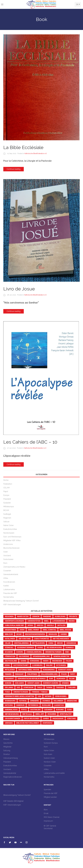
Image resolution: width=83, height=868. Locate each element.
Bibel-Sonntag (49, 630)
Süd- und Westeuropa (12, 537)
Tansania (60, 687)
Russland (46, 705)
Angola (50, 625)
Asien (6, 552)
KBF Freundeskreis (61, 639)
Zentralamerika (21, 643)
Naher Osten (8, 525)
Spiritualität (66, 714)
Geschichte (8, 743)
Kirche (6, 480)
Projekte (73, 616)
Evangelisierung (34, 652)
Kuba (69, 710)
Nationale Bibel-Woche (29, 670)
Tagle (40, 687)
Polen (64, 674)
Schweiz (46, 701)
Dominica (70, 648)
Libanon (36, 616)
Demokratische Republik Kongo (32, 679)
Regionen (7, 518)
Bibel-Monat (34, 630)
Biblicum (9, 634)
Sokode (8, 683)
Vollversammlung (49, 674)
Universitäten (34, 621)
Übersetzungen (21, 692)
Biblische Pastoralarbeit (28, 723)
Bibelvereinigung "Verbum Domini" (17, 795)
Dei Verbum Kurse (54, 648)
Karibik (6, 586)
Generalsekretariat (11, 574)
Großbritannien (13, 719)
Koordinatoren (9, 582)
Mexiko (72, 621)
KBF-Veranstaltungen (12, 605)
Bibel (46, 621)
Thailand (72, 687)
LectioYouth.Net (21, 665)
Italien (69, 661)
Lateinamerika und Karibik (54, 773)
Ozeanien (7, 571)
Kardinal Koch (11, 710)
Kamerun (20, 705)
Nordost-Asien (65, 670)
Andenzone (8, 544)
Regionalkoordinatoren (13, 777)
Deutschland (11, 661)
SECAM (72, 679)
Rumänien (61, 679)
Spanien (65, 683)
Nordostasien (9, 533)
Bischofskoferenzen (11, 548)
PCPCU (24, 710)
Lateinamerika (9, 589)
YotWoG (23, 701)
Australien (35, 710)
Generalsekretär (61, 656)
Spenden (47, 790)
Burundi (60, 710)
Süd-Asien (19, 683)
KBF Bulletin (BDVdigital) (13, 801)
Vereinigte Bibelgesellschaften (20, 696)
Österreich (33, 705)
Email (46, 813)
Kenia (7, 665)
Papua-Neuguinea (32, 719)
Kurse (40, 648)
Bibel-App (40, 714)
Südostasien (8, 559)
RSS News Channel (52, 817)
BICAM (6, 510)
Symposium (28, 687)
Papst (6, 491)
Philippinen (32, 674)
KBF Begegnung (12, 714)
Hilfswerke (24, 656)
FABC (67, 652)
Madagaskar (58, 719)
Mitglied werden (50, 797)
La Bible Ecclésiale (23, 147)
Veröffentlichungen (14, 621)
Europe (6, 495)
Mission (6, 739)
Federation (8, 484)
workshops (10, 701)
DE (77, 4)
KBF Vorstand (25, 639)
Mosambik (52, 714)
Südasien (7, 503)
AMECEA (40, 625)
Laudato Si (59, 705)
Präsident (7, 499)
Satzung (9, 705)
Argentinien (10, 630)
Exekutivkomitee (10, 529)
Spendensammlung (41, 656)
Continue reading (14, 169)
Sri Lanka (9, 687)
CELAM (6, 488)
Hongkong (35, 661)
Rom (5, 563)
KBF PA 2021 (27, 714)
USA (39, 696)
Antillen (61, 625)
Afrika (6, 578)
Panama (8, 674)
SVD (18, 687)
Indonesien (57, 661)
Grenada (9, 723)
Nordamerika (9, 597)
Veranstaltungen (53, 652)
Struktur (7, 754)
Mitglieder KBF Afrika (12, 540)
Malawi (49, 665)
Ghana (23, 661)
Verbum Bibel (61, 696)
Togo (7, 692)
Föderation (10, 656)
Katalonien (10, 639)
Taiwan (49, 687)
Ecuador (9, 652)
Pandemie (47, 616)
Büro (46, 810)
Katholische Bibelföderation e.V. (36, 153)
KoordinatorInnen (26, 648)
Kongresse (71, 643)
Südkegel (7, 514)
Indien (46, 661)
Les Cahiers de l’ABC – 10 (30, 442)
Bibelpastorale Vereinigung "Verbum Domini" (21, 601)
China (51, 643)
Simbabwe (34, 701)
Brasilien (53, 634)
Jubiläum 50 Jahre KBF (14, 625)
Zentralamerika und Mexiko (14, 567)
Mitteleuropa (9, 507)
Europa (20, 652)
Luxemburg (37, 665)
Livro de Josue (19, 289)
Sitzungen (61, 665)
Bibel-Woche (65, 630)
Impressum (48, 821)
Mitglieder (10, 670)
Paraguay (19, 674)
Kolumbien (58, 701)
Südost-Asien (33, 683)
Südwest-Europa (51, 683)
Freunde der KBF (10, 593)
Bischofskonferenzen (35, 634)
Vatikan (48, 696)
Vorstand (7, 556)
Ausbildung (60, 616)
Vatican (6, 522)
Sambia (46, 719)
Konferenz (48, 723)
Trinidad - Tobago (40, 692)
